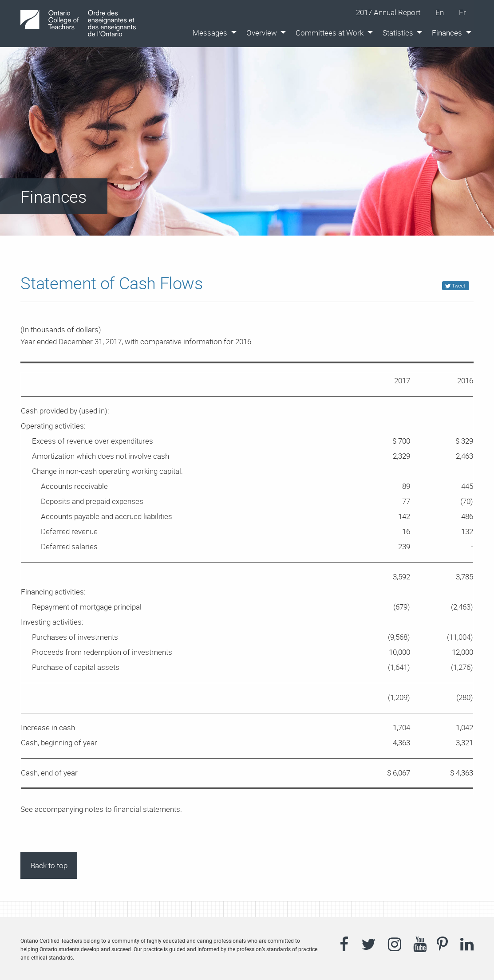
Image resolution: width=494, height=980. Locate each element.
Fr (466, 12)
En (443, 12)
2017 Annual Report (388, 12)
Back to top (49, 865)
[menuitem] (212, 33)
